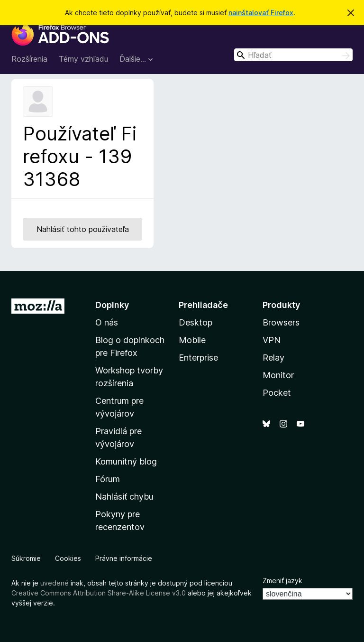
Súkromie (26, 558)
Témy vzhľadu (83, 59)
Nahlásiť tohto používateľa (83, 229)
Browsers (281, 322)
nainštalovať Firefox (261, 13)
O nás (107, 322)
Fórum (108, 479)
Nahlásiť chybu (124, 497)
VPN (272, 340)
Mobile (192, 340)
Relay (273, 358)
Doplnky (112, 305)
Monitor (278, 375)
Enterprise (198, 358)
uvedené (55, 583)
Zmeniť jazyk (282, 581)
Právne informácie (124, 558)
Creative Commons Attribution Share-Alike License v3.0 (99, 593)
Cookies (68, 558)
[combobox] (293, 55)
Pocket (277, 393)
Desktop (196, 322)
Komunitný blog (126, 461)
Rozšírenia (29, 59)
